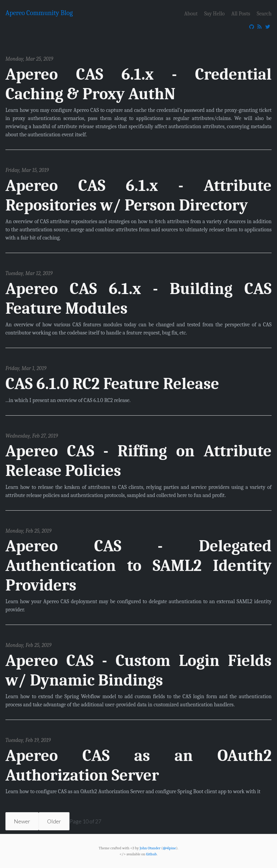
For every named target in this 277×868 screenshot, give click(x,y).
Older (54, 821)
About (191, 13)
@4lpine (169, 848)
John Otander (150, 848)
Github (151, 854)
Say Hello (214, 13)
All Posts (241, 13)
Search (264, 13)
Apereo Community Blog (39, 13)
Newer (22, 821)
